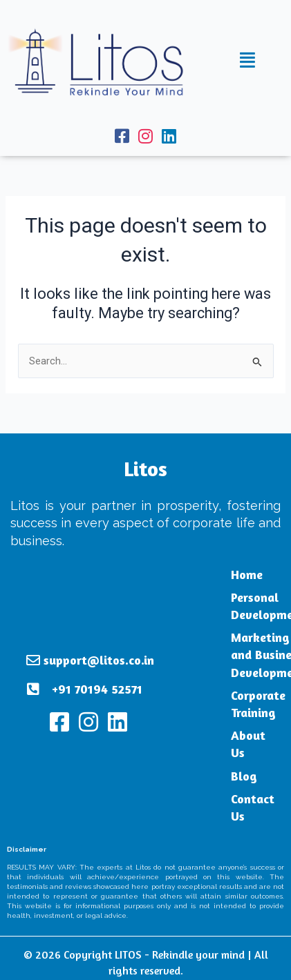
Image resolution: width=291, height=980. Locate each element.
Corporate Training (208, 704)
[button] (247, 61)
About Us (207, 735)
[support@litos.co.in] (33, 643)
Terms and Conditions (183, 965)
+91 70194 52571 (97, 672)
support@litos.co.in (99, 643)
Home (197, 574)
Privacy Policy (91, 965)
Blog (194, 758)
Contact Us (212, 781)
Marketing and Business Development (223, 654)
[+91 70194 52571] (33, 672)
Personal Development (218, 606)
